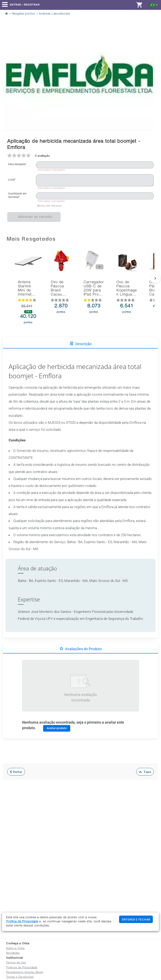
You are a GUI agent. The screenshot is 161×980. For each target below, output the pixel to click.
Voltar (16, 772)
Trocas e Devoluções (20, 977)
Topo (145, 772)
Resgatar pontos (24, 14)
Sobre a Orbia (15, 949)
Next (147, 64)
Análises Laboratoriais (54, 14)
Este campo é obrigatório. (52, 170)
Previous (9, 64)
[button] (154, 5)
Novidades (13, 953)
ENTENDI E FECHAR (136, 919)
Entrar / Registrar (25, 5)
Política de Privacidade (22, 922)
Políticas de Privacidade (22, 968)
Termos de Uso (16, 963)
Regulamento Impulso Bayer (25, 973)
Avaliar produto (57, 728)
